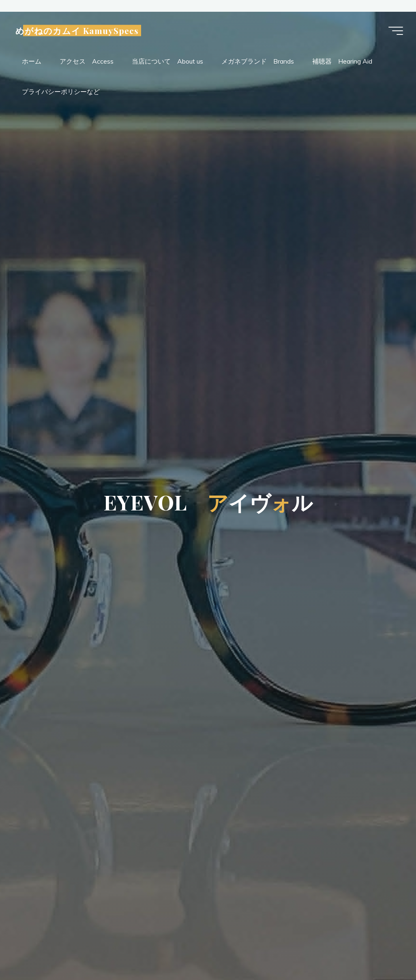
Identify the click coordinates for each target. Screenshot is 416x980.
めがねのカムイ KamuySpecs (77, 31)
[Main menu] (396, 31)
